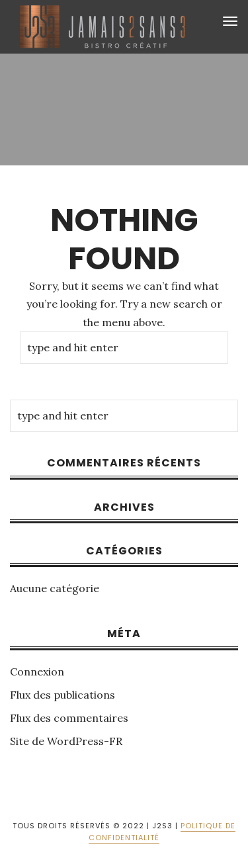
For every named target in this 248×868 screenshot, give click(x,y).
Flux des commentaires (69, 718)
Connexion (37, 672)
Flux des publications (62, 695)
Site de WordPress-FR (66, 741)
